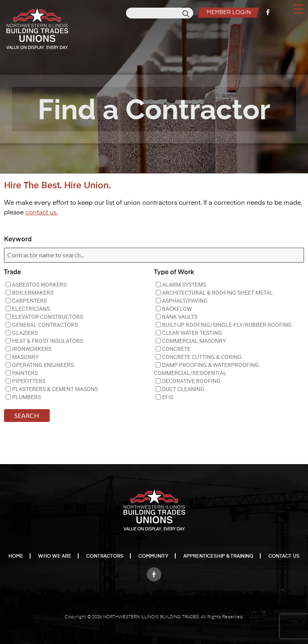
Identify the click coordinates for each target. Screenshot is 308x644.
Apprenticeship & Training (218, 556)
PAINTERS (22, 373)
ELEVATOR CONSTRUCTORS (44, 317)
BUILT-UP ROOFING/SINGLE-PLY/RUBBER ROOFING (224, 325)
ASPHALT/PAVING (182, 301)
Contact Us (284, 556)
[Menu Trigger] (298, 8)
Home (16, 556)
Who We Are (55, 556)
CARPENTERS (26, 301)
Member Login (228, 12)
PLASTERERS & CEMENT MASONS (52, 389)
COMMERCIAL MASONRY (191, 341)
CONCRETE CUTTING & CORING (199, 357)
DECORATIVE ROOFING (188, 381)
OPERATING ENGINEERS (40, 365)
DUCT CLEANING (180, 389)
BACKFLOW (174, 309)
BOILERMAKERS (29, 293)
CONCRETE (173, 349)
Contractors (105, 556)
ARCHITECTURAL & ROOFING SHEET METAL (214, 293)
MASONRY (22, 357)
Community (153, 556)
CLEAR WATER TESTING (189, 333)
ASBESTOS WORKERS (36, 285)
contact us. (42, 213)
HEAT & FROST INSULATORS (44, 341)
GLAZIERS (22, 333)
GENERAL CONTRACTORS (42, 325)
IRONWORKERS (28, 349)
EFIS (164, 397)
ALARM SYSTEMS (181, 285)
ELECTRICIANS (28, 309)
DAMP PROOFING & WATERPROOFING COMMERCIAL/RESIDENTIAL (207, 369)
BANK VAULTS (176, 317)
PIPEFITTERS (25, 381)
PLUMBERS (23, 397)
